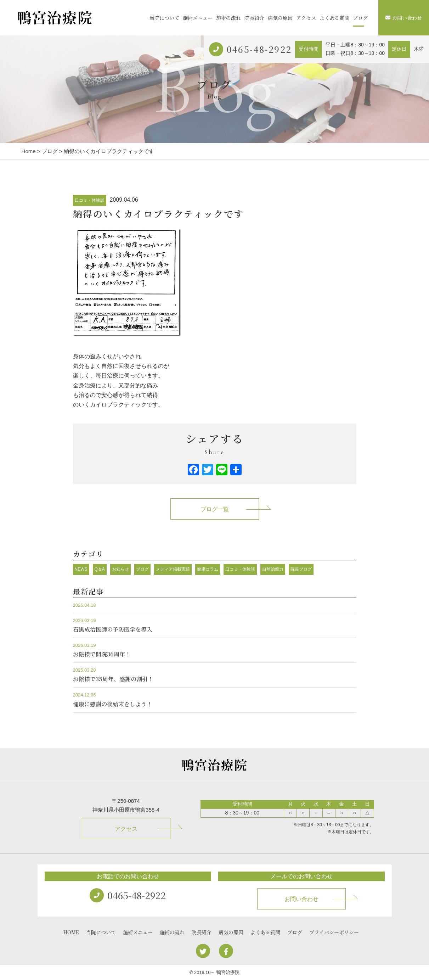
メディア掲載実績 (173, 569)
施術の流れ (228, 18)
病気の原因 (280, 18)
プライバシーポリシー (334, 932)
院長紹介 (254, 18)
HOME (71, 932)
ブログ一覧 (215, 509)
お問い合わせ (404, 18)
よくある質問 (334, 18)
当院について (164, 18)
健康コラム (208, 569)
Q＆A (100, 569)
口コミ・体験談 (90, 200)
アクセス (306, 18)
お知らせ (120, 569)
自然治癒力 (273, 569)
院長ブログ (301, 569)
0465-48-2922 (259, 49)
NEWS (81, 569)
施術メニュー (198, 18)
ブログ (360, 18)
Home (29, 151)
